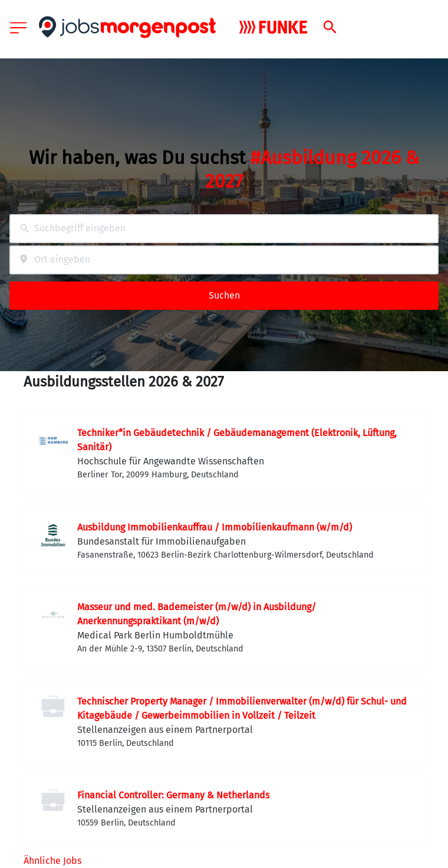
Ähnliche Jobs (52, 861)
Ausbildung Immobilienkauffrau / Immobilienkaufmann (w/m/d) (215, 527)
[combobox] (224, 229)
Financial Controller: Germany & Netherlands (173, 795)
